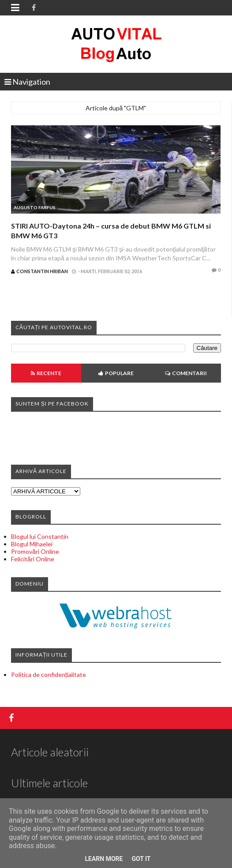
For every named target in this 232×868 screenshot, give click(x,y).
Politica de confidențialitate (49, 674)
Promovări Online (35, 551)
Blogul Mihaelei (32, 544)
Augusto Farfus (35, 207)
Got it (141, 859)
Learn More (104, 859)
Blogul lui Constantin (40, 536)
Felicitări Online (33, 559)
